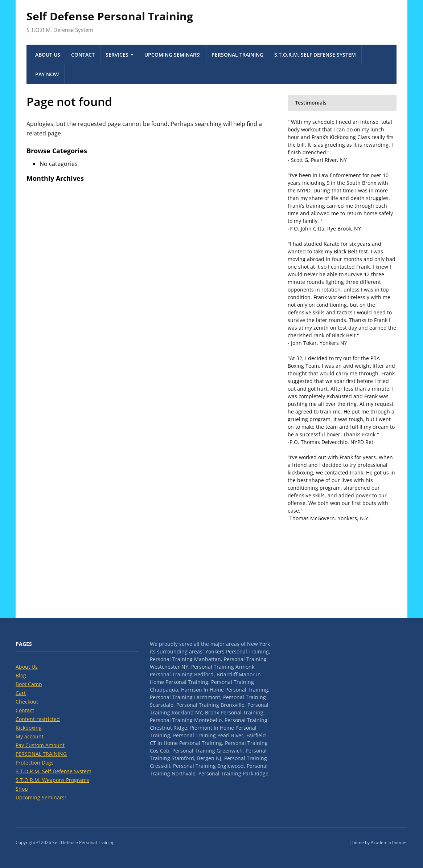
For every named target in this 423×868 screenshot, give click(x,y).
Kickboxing (29, 728)
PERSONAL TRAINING (237, 55)
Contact (83, 55)
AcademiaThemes (389, 842)
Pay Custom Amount (40, 745)
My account (30, 736)
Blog (21, 675)
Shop (22, 789)
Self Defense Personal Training (110, 16)
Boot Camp (29, 684)
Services (117, 55)
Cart (21, 693)
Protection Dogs (35, 763)
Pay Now (47, 74)
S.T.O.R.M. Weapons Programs (52, 780)
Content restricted (38, 719)
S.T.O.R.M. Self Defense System (315, 55)
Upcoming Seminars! (173, 55)
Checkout (27, 702)
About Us (48, 55)
